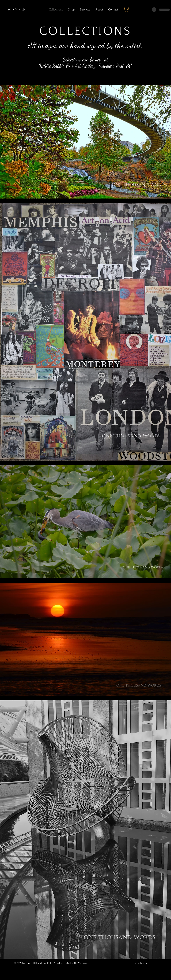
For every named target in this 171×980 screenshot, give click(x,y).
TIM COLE (14, 10)
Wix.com (82, 963)
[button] (126, 9)
